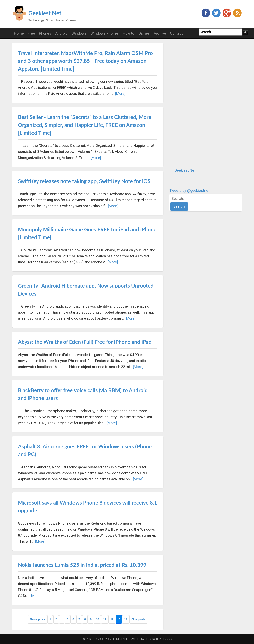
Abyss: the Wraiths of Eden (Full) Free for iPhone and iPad (85, 342)
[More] (120, 94)
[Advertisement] (200, 103)
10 (97, 619)
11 (105, 619)
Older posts (138, 619)
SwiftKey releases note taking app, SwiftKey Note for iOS (84, 181)
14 (126, 619)
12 (112, 619)
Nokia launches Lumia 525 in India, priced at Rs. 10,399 (82, 565)
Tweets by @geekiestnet (189, 190)
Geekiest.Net (45, 13)
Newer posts (38, 619)
